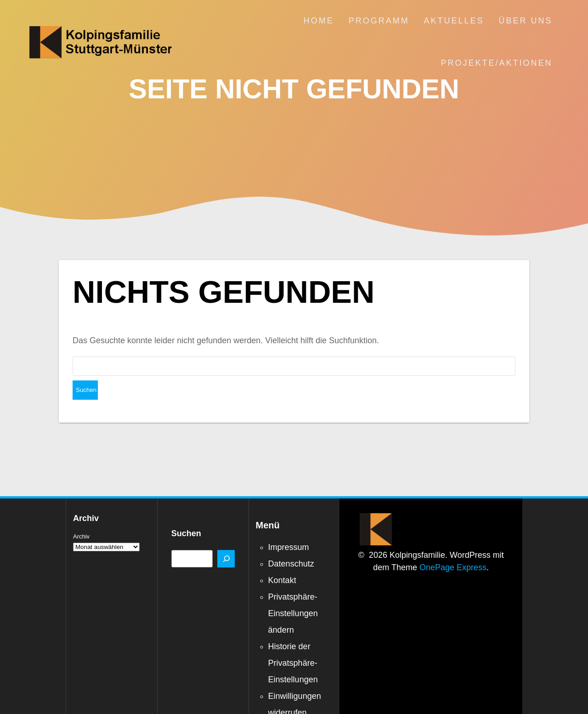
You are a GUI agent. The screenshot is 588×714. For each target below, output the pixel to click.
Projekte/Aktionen (497, 63)
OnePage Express (453, 548)
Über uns (526, 21)
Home (319, 21)
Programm (379, 21)
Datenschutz (291, 544)
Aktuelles (454, 21)
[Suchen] (226, 539)
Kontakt (282, 561)
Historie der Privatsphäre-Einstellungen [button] (293, 644)
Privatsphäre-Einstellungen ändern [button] (293, 594)
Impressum (289, 528)
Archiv (81, 517)
